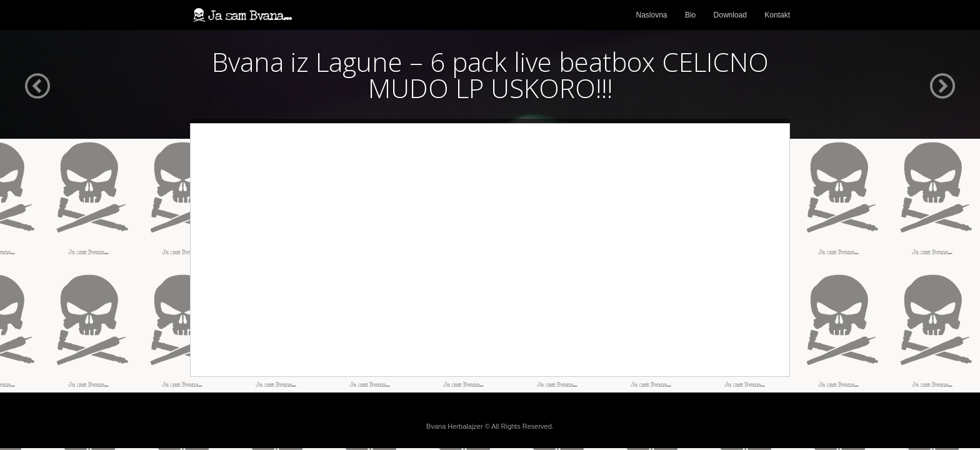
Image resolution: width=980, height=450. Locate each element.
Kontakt (777, 15)
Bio (690, 15)
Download (730, 15)
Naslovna (652, 15)
